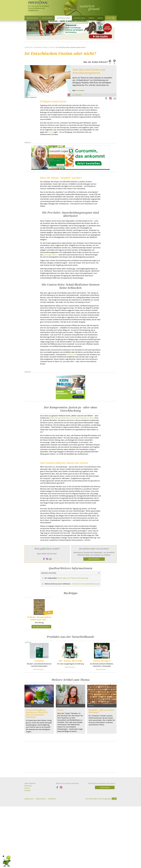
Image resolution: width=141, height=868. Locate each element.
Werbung (28, 854)
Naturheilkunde (63, 18)
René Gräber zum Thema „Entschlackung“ (76, 641)
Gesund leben (79, 18)
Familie (91, 18)
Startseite (28, 66)
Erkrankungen (32, 18)
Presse (27, 857)
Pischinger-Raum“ (92, 281)
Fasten (52, 66)
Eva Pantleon (80, 109)
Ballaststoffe (58, 403)
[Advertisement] (70, 826)
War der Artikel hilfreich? (96, 81)
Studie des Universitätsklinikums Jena (64, 648)
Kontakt (28, 859)
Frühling (78, 114)
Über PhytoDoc (30, 852)
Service (100, 18)
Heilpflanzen (47, 18)
